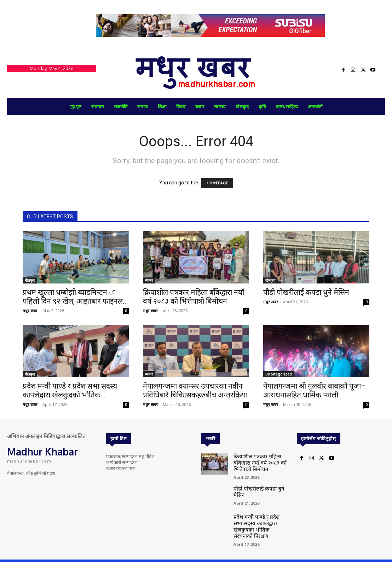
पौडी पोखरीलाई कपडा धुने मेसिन (306, 292)
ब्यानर (149, 280)
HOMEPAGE (217, 183)
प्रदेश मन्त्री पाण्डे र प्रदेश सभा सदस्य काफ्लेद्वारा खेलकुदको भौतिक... (70, 391)
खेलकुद (30, 280)
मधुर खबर (30, 311)
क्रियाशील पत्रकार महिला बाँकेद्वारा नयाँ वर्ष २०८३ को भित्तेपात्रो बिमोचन (194, 297)
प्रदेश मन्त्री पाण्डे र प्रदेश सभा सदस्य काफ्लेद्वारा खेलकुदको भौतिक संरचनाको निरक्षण (257, 519)
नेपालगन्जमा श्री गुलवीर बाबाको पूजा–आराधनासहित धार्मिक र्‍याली (315, 391)
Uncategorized (279, 374)
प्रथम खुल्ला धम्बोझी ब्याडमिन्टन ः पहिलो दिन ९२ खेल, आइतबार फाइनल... (75, 297)
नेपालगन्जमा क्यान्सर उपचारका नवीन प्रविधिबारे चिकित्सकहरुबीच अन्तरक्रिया (195, 391)
